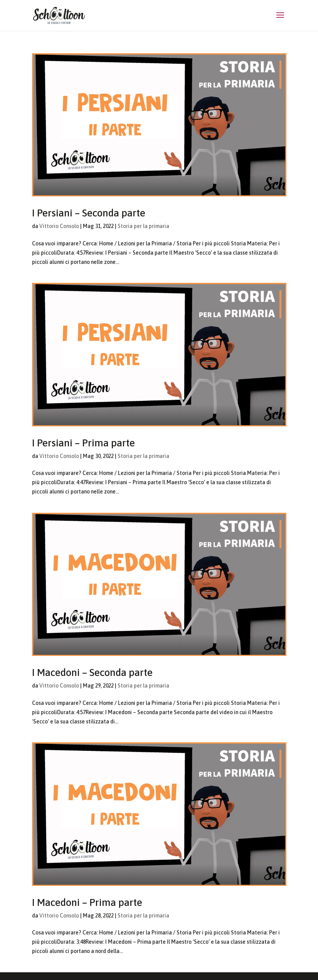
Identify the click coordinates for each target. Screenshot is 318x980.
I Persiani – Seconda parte (89, 213)
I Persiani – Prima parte (83, 443)
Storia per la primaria (143, 226)
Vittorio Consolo (59, 226)
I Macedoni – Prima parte (87, 902)
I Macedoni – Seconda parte (92, 672)
